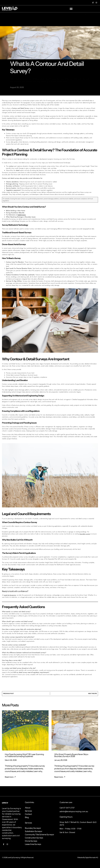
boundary (17, 827)
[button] (71, 9)
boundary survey (85, 534)
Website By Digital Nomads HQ (88, 857)
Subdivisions (22, 215)
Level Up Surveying (10, 595)
